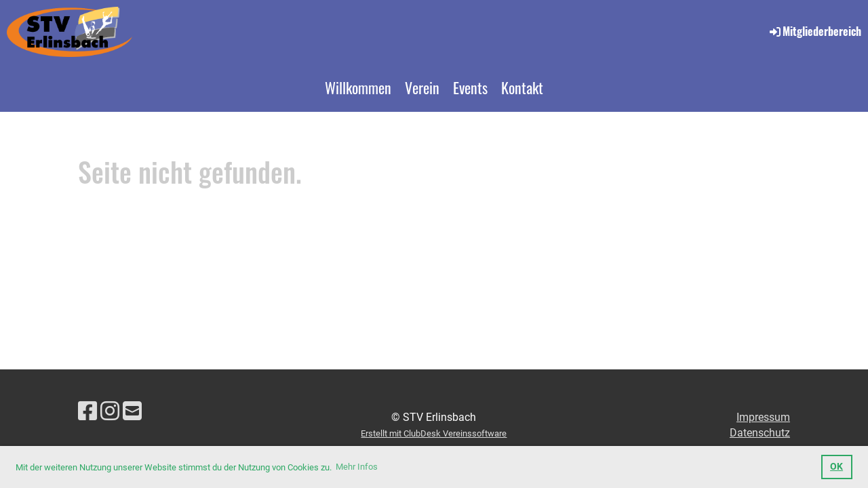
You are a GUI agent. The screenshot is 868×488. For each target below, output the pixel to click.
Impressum (763, 417)
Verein (422, 87)
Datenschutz (760, 433)
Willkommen (358, 87)
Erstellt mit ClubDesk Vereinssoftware (434, 433)
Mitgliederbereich (814, 31)
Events (470, 87)
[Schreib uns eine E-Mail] (132, 411)
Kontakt (522, 87)
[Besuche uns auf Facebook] (87, 411)
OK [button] (836, 467)
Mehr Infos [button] (357, 467)
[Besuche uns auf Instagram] (110, 411)
